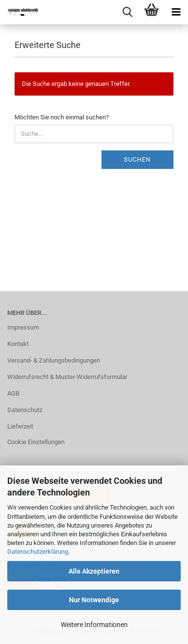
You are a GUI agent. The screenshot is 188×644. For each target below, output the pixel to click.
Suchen (137, 159)
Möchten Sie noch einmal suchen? (62, 117)
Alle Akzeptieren (94, 571)
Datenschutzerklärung (38, 552)
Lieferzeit (20, 426)
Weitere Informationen (94, 625)
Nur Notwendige (94, 600)
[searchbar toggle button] (127, 12)
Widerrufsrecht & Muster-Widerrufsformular (67, 377)
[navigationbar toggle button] (176, 12)
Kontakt (18, 344)
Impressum (23, 327)
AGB (13, 393)
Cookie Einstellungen (36, 442)
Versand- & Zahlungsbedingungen (54, 360)
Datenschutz (25, 410)
